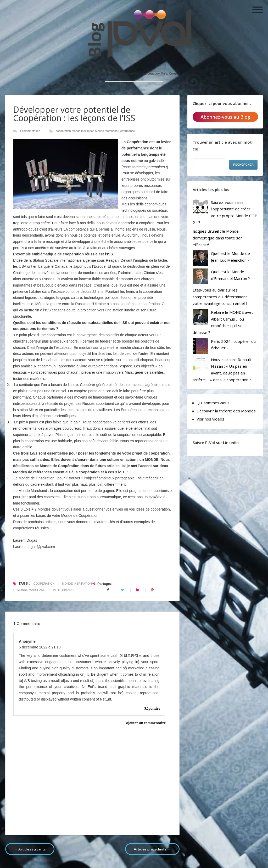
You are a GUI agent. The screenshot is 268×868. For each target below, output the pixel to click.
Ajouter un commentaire (146, 723)
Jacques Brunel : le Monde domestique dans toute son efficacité (218, 238)
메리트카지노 (131, 656)
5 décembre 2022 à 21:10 (40, 647)
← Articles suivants (30, 849)
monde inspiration (83, 131)
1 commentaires (30, 131)
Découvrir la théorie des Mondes (226, 411)
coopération (64, 131)
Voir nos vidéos (210, 419)
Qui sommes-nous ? (214, 403)
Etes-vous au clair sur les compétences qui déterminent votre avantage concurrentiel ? (220, 297)
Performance (127, 131)
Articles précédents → (152, 849)
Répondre (152, 708)
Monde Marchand (107, 131)
